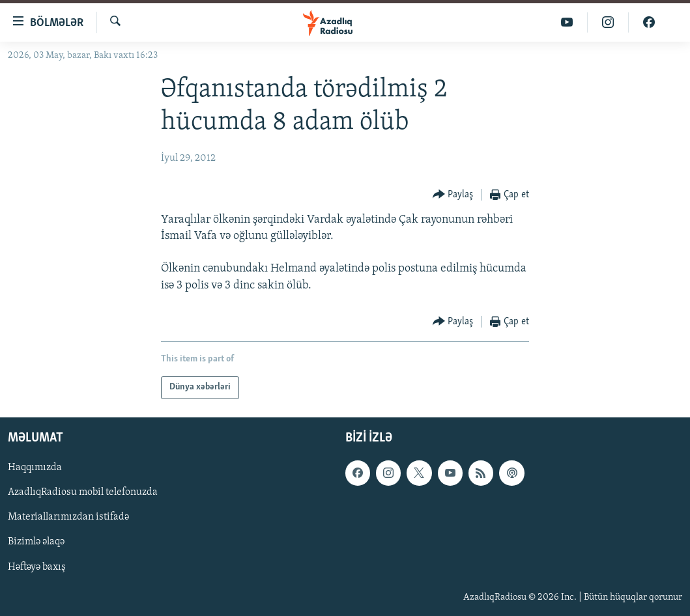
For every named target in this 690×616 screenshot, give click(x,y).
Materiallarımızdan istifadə (68, 517)
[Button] (453, 195)
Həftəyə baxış (37, 567)
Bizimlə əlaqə (36, 542)
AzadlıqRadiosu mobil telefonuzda (83, 492)
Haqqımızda (35, 468)
